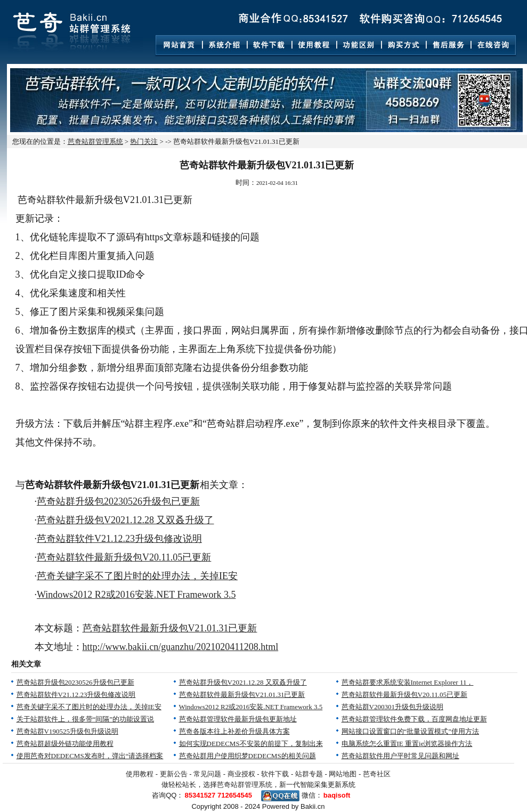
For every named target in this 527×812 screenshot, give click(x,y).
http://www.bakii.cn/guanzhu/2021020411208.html (181, 647)
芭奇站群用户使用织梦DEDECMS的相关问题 (248, 756)
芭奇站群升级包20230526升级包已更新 (118, 501)
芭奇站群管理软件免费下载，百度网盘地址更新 (414, 719)
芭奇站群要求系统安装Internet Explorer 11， (408, 682)
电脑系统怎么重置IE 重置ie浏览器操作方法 (407, 744)
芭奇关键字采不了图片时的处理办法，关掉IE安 (137, 576)
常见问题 (207, 774)
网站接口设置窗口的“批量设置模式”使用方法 (411, 731)
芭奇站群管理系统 (95, 141)
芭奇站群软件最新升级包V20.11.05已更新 (124, 557)
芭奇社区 (377, 774)
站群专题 (309, 774)
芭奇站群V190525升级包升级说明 (67, 731)
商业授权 (241, 774)
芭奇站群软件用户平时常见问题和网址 (400, 756)
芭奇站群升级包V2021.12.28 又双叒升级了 (125, 520)
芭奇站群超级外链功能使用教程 (65, 744)
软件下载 (275, 774)
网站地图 (343, 774)
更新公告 (174, 774)
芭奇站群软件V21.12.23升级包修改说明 (119, 539)
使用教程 (140, 774)
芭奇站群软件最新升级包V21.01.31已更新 (170, 628)
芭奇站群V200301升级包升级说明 (392, 707)
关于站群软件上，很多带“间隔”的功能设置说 (86, 719)
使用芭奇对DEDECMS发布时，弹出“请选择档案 (90, 756)
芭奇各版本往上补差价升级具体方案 (234, 731)
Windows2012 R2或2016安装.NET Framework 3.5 (136, 595)
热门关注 (144, 141)
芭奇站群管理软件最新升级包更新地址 (238, 719)
